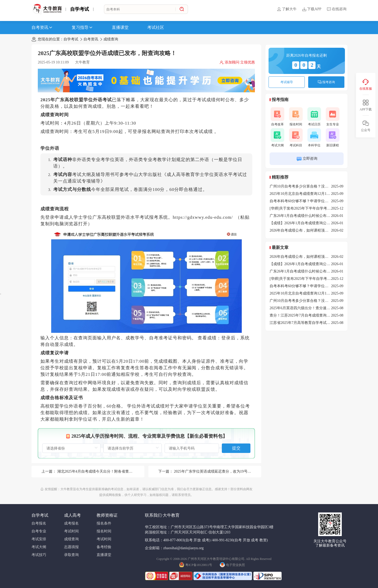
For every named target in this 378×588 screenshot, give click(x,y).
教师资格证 (107, 515)
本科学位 (314, 138)
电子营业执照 (232, 564)
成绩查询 (111, 39)
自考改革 (277, 117)
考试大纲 (277, 138)
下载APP (312, 9)
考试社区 (156, 27)
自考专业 (39, 531)
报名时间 (296, 117)
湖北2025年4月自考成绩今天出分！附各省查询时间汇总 (102, 471)
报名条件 (104, 523)
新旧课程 (333, 138)
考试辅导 (287, 82)
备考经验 (104, 547)
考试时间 (71, 531)
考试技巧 (39, 555)
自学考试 (80, 9)
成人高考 (72, 515)
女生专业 (333, 117)
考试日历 (314, 117)
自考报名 (39, 523)
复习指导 (82, 28)
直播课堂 (120, 27)
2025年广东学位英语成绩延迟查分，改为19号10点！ (216, 471)
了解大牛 (287, 9)
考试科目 (296, 138)
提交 (236, 448)
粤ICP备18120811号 (196, 564)
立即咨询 (307, 159)
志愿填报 (71, 547)
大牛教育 (82, 62)
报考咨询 (326, 82)
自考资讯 (42, 28)
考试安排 (39, 539)
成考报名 (71, 523)
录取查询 (71, 555)
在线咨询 (337, 9)
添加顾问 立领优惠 (237, 62)
